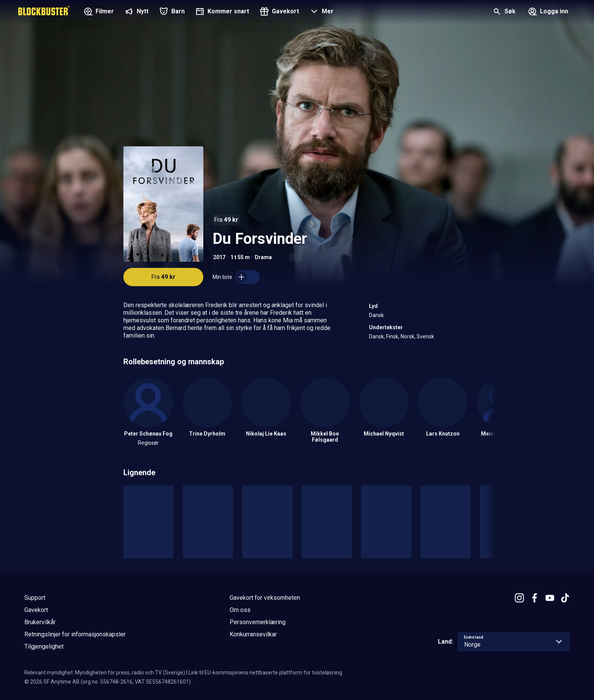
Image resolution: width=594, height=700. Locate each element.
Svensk (425, 336)
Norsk (407, 336)
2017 (219, 257)
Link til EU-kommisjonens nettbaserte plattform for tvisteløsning (265, 673)
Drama (263, 257)
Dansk (376, 315)
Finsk (392, 336)
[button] (321, 12)
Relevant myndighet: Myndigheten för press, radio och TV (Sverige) (105, 673)
